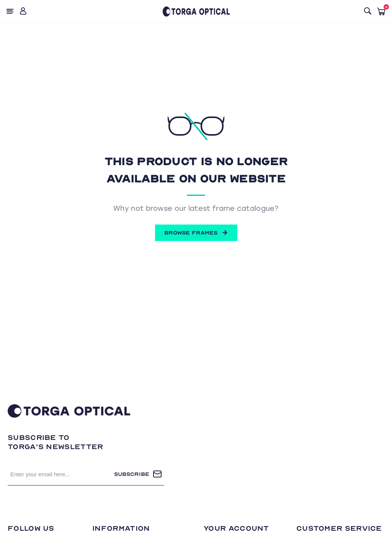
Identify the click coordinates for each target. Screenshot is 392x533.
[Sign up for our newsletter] (61, 474)
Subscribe (132, 474)
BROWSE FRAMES (196, 233)
